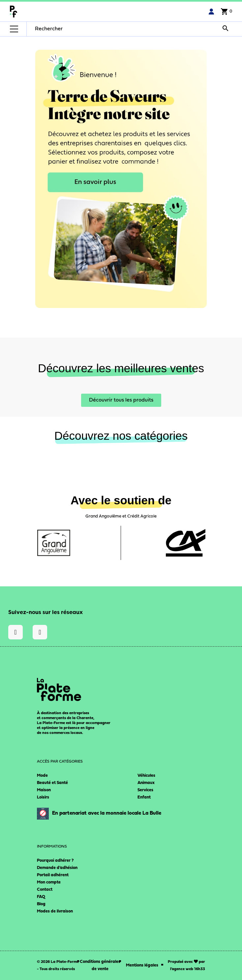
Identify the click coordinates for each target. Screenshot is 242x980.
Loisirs (43, 797)
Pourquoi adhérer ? (55, 861)
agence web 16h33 (188, 969)
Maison (44, 790)
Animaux (146, 783)
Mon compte (49, 882)
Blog (41, 904)
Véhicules (146, 776)
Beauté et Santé (52, 783)
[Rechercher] (77, 29)
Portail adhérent (53, 875)
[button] (121, 400)
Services (145, 790)
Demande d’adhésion (57, 868)
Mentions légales (142, 965)
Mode (42, 776)
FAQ (41, 897)
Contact (45, 890)
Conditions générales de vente (100, 965)
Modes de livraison (55, 911)
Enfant (144, 797)
